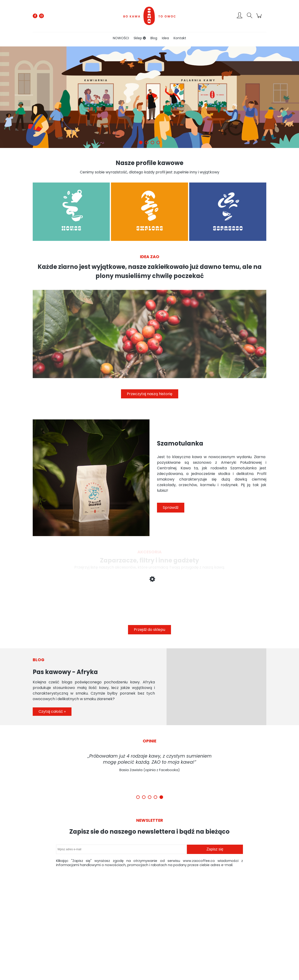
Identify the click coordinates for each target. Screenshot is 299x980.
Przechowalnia (143, 938)
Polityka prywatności (225, 926)
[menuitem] (121, 38)
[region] (149, 97)
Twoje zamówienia (146, 926)
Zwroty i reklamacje (111, 926)
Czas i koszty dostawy (182, 926)
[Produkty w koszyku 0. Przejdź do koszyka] (260, 18)
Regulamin (105, 932)
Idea (214, 932)
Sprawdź (171, 508)
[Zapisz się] (215, 849)
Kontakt (216, 938)
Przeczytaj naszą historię (150, 394)
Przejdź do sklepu (149, 630)
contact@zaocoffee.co (43, 935)
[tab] (141, 142)
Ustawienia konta (145, 932)
